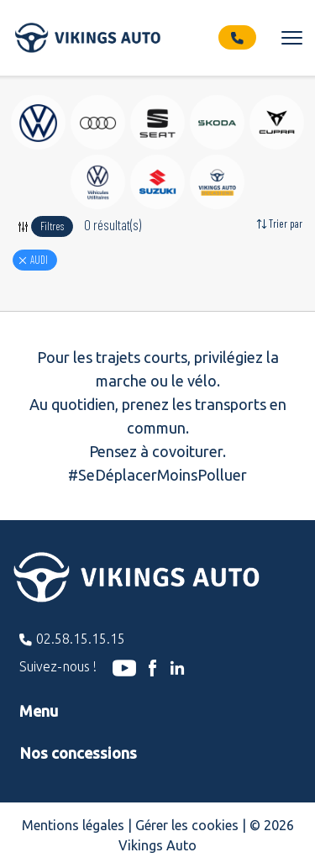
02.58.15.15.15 (81, 639)
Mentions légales (73, 825)
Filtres (52, 226)
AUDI (39, 260)
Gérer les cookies (187, 825)
